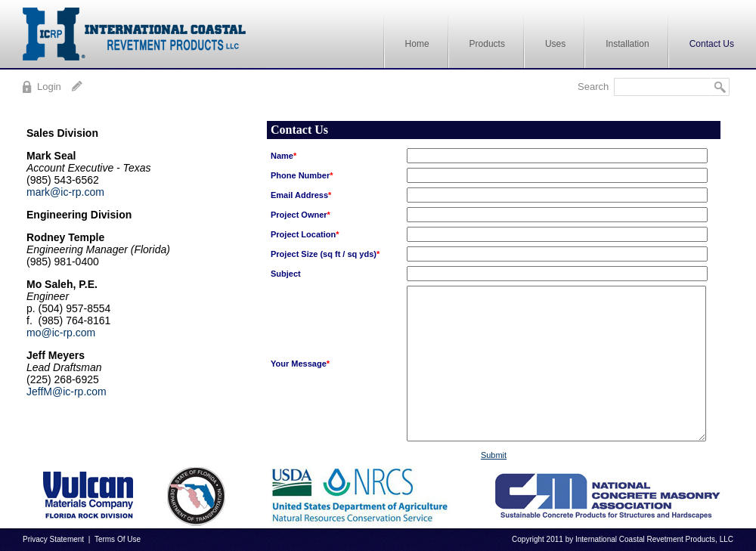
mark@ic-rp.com (65, 192)
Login (49, 87)
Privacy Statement (53, 539)
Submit (494, 455)
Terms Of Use (118, 539)
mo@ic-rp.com (61, 333)
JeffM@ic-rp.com (67, 392)
